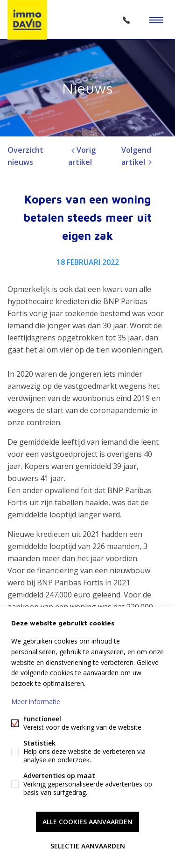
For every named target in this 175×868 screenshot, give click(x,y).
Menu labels (156, 20)
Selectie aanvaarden (88, 846)
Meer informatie (36, 702)
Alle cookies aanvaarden (87, 822)
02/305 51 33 (126, 20)
